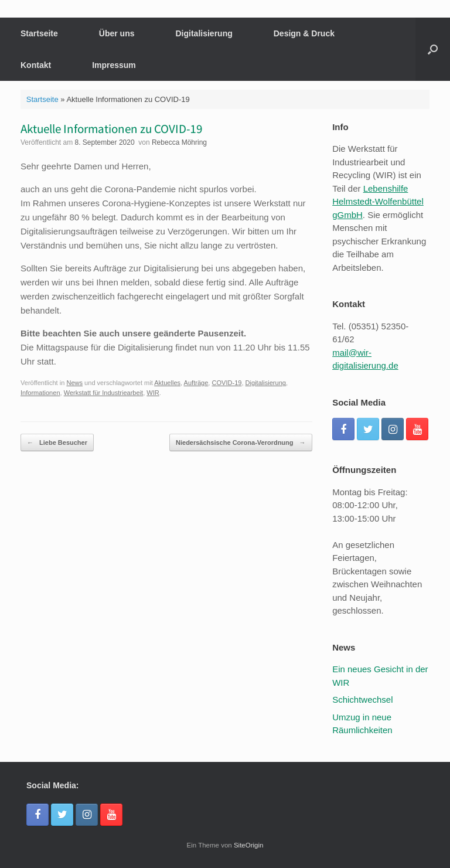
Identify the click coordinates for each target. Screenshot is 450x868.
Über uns (117, 33)
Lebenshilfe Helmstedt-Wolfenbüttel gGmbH (378, 202)
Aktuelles (167, 383)
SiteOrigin (249, 845)
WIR (153, 393)
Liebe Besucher (57, 443)
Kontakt (36, 65)
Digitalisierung (204, 33)
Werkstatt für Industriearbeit (103, 393)
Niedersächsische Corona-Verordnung (241, 443)
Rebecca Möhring (179, 142)
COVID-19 (226, 383)
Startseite (39, 33)
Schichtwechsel (362, 699)
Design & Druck (304, 33)
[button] (433, 49)
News (74, 383)
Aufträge (196, 383)
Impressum (114, 65)
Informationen (40, 393)
